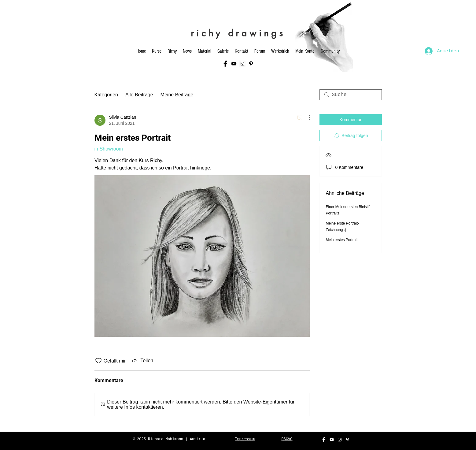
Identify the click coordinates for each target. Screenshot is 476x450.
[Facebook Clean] (324, 440)
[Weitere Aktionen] (306, 118)
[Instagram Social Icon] (242, 64)
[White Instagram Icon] (340, 440)
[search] (351, 95)
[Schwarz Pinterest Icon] (251, 64)
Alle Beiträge (139, 95)
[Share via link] (142, 361)
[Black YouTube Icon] (234, 64)
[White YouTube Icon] (332, 440)
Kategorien (106, 95)
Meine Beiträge (177, 95)
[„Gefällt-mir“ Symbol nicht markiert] (98, 361)
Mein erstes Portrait (342, 240)
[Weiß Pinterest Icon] (348, 440)
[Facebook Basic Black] (225, 64)
